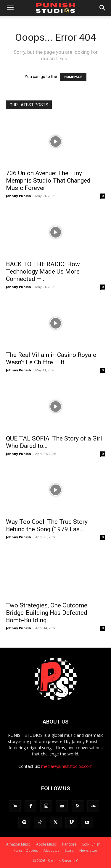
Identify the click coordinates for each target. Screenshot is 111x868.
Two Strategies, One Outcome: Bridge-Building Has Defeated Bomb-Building (47, 613)
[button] (10, 8)
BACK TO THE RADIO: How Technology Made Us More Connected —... (43, 272)
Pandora (69, 844)
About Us (51, 850)
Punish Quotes (26, 850)
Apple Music (46, 844)
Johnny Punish (18, 196)
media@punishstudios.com (67, 766)
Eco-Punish (91, 844)
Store (69, 850)
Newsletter (88, 850)
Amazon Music (18, 844)
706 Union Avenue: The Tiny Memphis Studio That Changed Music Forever (48, 181)
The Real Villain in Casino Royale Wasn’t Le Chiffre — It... (51, 359)
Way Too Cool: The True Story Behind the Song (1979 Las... (47, 525)
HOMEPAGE (73, 77)
